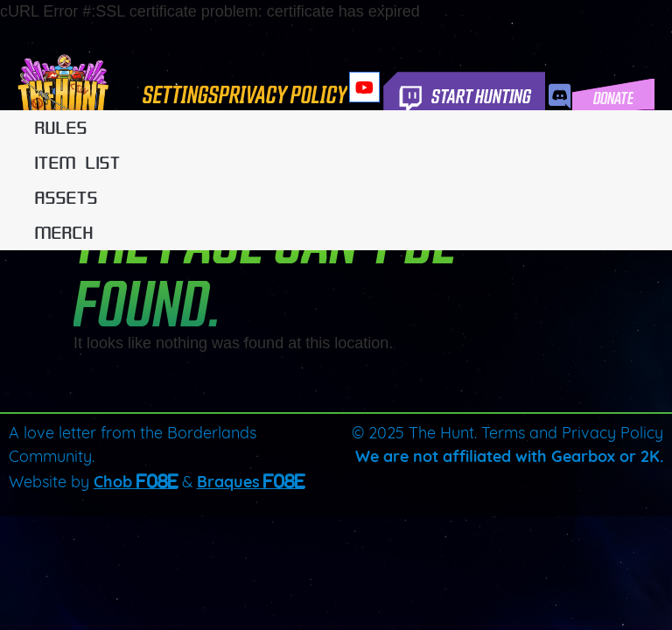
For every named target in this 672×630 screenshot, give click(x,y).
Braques (228, 483)
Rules (61, 128)
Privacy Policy (283, 93)
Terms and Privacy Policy (572, 434)
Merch (64, 233)
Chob (113, 483)
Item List (78, 163)
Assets (66, 198)
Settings (181, 93)
